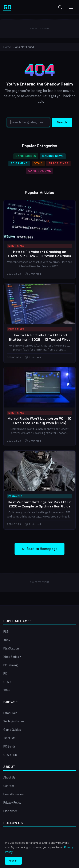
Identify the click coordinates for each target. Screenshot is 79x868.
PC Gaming (19, 163)
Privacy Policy (12, 803)
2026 (7, 690)
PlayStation (11, 648)
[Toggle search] (60, 7)
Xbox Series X (12, 657)
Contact (9, 786)
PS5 (6, 632)
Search (62, 122)
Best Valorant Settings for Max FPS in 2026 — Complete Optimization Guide (40, 504)
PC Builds (9, 746)
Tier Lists (9, 738)
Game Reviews (40, 171)
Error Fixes (58, 163)
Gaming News (53, 156)
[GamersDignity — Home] (7, 7)
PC (5, 674)
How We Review (14, 794)
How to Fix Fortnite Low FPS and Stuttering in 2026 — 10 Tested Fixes (39, 337)
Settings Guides (14, 721)
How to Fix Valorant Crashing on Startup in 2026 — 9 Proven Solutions (40, 254)
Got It (13, 860)
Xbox (7, 640)
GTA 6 (38, 163)
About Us (9, 777)
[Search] (28, 122)
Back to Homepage (39, 549)
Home (7, 47)
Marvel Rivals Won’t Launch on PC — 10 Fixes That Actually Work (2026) (39, 421)
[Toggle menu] (71, 7)
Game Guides (26, 156)
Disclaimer (10, 811)
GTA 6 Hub (10, 755)
